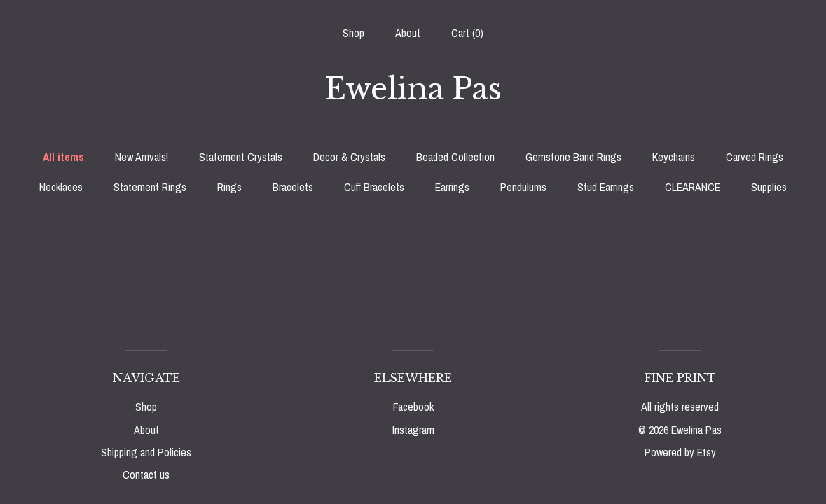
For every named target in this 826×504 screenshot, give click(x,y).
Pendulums (523, 187)
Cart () (467, 33)
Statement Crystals (241, 157)
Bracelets (293, 187)
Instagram (413, 430)
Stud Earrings (606, 187)
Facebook (413, 407)
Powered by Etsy (680, 452)
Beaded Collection (455, 157)
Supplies (769, 187)
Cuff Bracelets (374, 187)
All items (63, 157)
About (408, 33)
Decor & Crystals (349, 157)
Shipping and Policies (146, 452)
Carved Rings (755, 157)
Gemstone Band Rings (573, 157)
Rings (229, 187)
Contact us (146, 475)
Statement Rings (150, 187)
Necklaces (61, 187)
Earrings (452, 187)
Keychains (674, 157)
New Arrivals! (142, 157)
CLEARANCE (693, 187)
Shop (353, 33)
